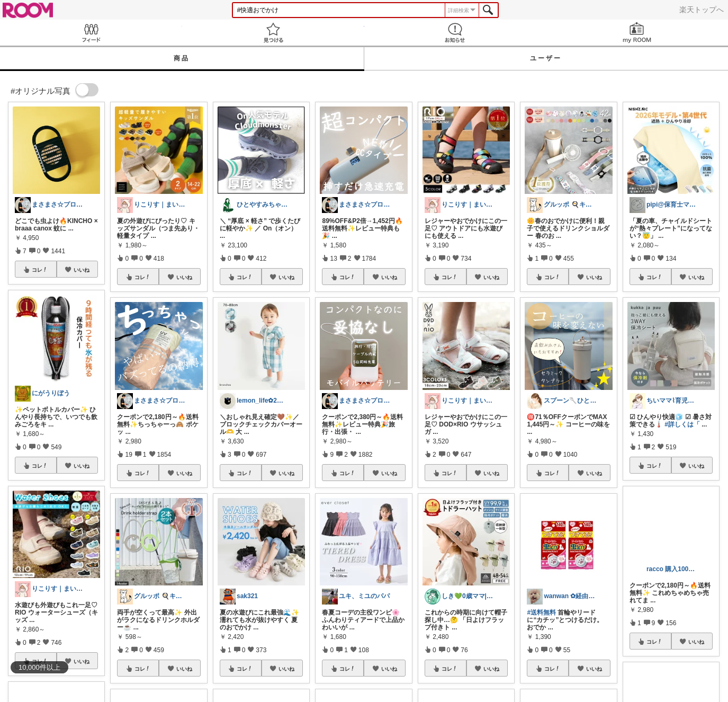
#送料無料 (541, 612)
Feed (91, 33)
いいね (82, 270)
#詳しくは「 (682, 424)
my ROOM (637, 33)
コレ (40, 270)
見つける (273, 33)
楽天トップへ (702, 10)
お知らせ (455, 33)
